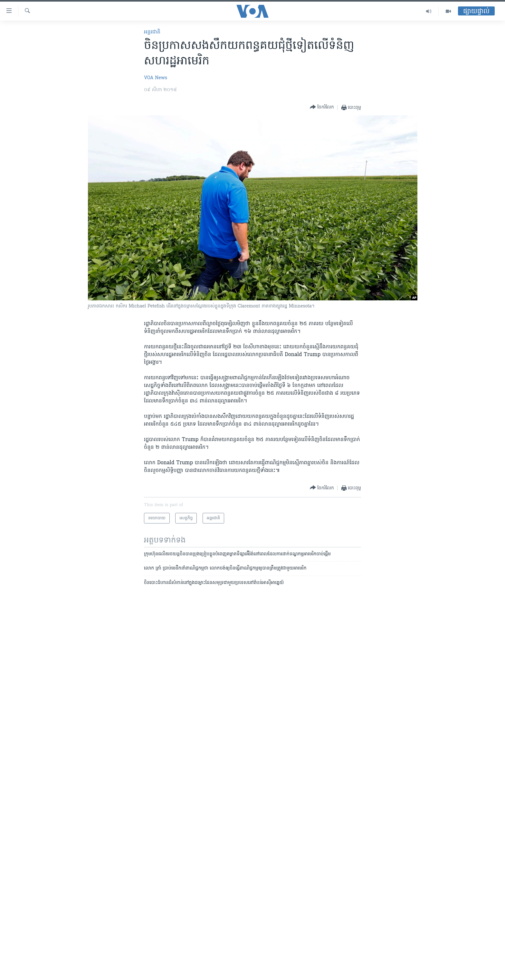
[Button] (322, 107)
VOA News (156, 78)
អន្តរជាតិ (152, 32)
